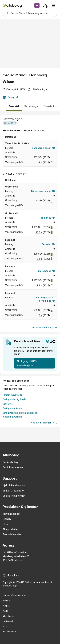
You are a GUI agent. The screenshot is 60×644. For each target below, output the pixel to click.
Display (7, 519)
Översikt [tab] (14, 106)
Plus (5, 524)
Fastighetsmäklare (12, 408)
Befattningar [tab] (32, 106)
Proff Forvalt (8, 621)
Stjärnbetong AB (46, 271)
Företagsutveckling (12, 395)
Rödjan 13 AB (48, 218)
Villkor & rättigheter (14, 491)
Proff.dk (6, 606)
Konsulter (7, 404)
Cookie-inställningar (14, 496)
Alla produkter (10, 529)
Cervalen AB (48, 244)
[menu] (54, 5)
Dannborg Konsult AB (43, 148)
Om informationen (13, 467)
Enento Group (10, 586)
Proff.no (6, 601)
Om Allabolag (10, 462)
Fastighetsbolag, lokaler (15, 399)
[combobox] (33, 13)
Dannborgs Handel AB (43, 191)
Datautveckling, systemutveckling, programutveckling (20, 415)
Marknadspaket (11, 514)
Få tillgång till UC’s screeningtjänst (27, 363)
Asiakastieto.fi (9, 632)
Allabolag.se (8, 616)
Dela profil (11, 97)
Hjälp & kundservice (14, 485)
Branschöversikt (12, 534)
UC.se (5, 627)
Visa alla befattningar (45, 328)
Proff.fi (6, 611)
